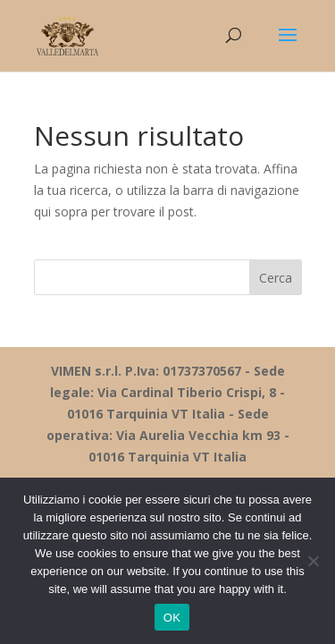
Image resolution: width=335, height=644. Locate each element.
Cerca (276, 278)
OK (172, 618)
